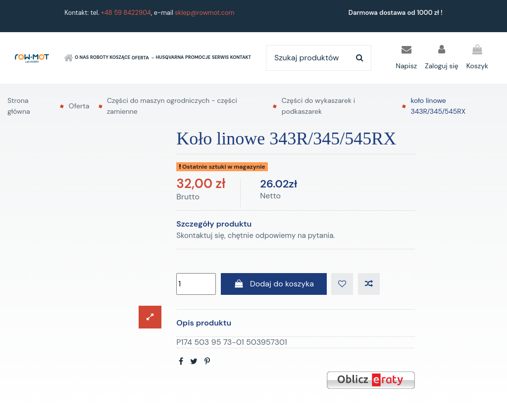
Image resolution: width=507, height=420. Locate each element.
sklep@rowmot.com (204, 13)
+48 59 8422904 (126, 13)
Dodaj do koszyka (274, 284)
